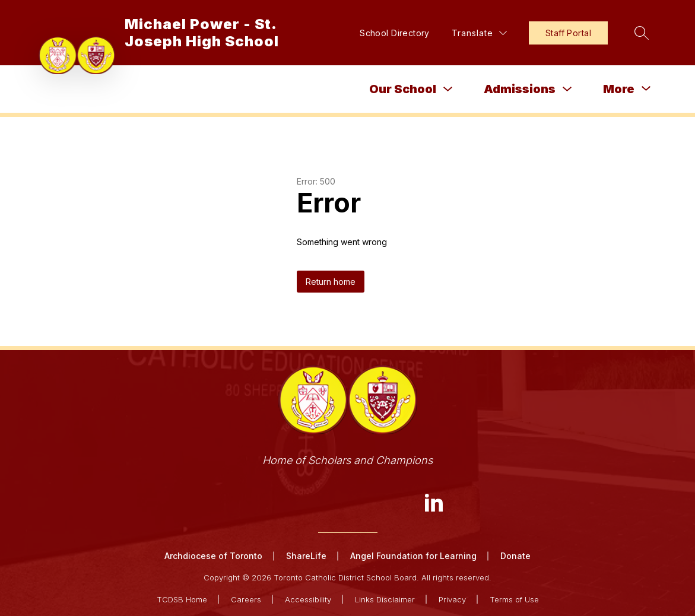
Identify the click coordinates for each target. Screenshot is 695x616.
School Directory (395, 33)
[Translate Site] (479, 33)
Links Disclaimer (385, 599)
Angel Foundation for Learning (413, 556)
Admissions (520, 89)
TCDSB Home (182, 599)
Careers (246, 599)
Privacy (452, 599)
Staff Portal (568, 33)
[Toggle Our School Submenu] (448, 89)
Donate (515, 556)
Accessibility (308, 599)
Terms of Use (514, 599)
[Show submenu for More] (619, 89)
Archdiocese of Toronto (213, 556)
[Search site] (642, 33)
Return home (331, 282)
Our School (403, 89)
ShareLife (306, 556)
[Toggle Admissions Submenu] (567, 89)
